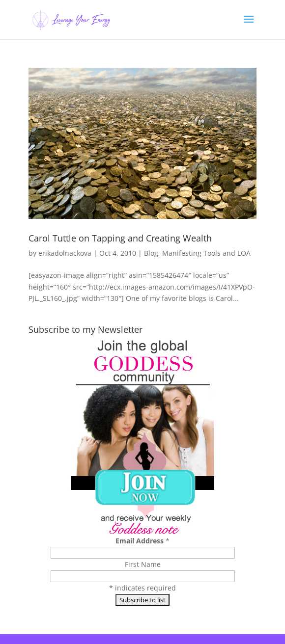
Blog (151, 253)
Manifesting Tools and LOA (206, 253)
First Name (143, 564)
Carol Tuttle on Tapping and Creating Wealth (120, 238)
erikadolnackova (65, 253)
